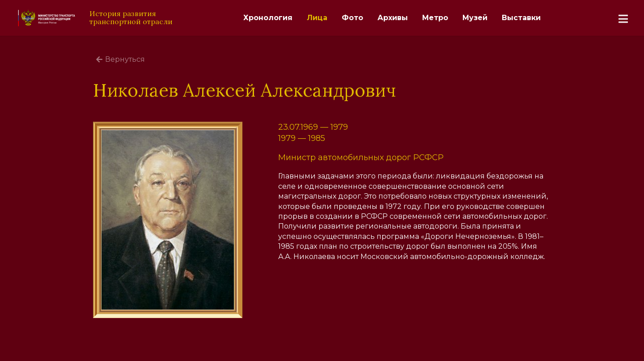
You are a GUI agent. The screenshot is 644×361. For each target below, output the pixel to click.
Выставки (521, 18)
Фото (352, 18)
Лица (317, 18)
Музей (475, 18)
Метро (435, 18)
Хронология (268, 18)
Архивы (393, 18)
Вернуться (120, 59)
